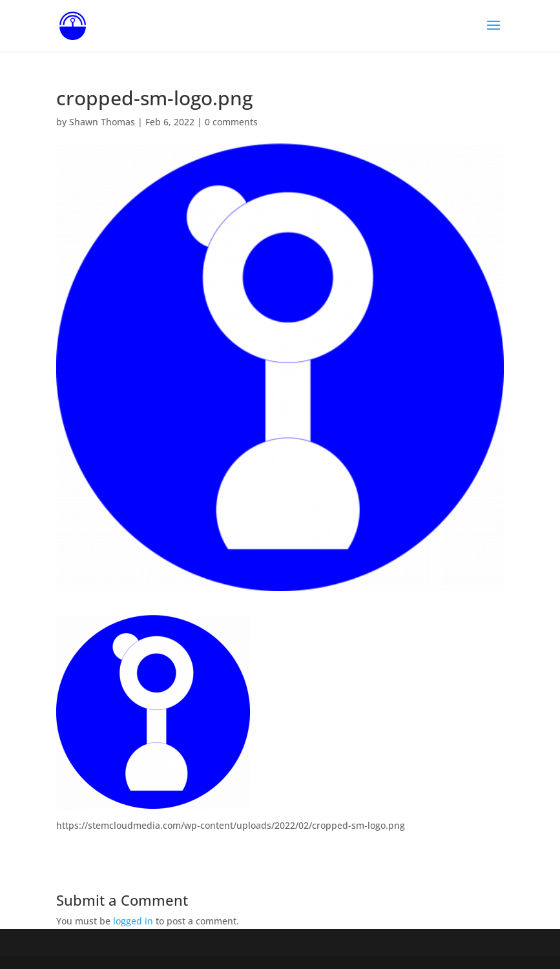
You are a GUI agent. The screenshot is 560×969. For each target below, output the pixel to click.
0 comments (231, 122)
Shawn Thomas (102, 122)
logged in (133, 921)
